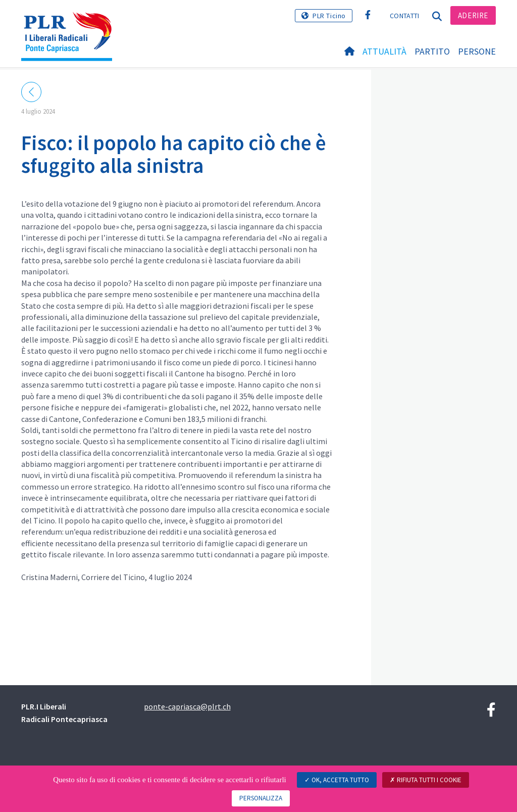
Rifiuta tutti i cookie (426, 780)
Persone (477, 51)
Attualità (384, 51)
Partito (432, 51)
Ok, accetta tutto (337, 780)
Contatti (404, 16)
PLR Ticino (329, 16)
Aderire (473, 15)
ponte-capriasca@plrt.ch (187, 706)
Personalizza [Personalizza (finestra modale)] (261, 798)
